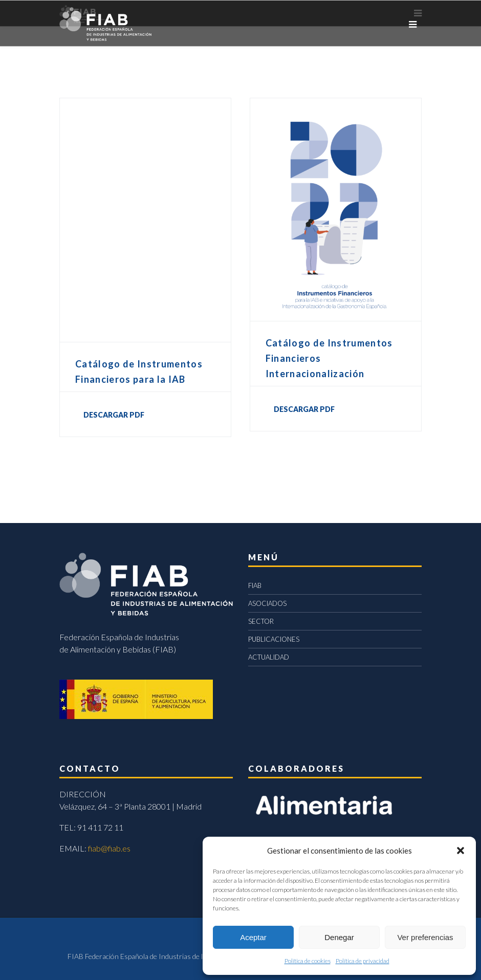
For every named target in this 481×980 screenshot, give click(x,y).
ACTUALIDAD (269, 657)
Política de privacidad (363, 961)
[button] (461, 851)
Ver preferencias (425, 937)
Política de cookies (308, 961)
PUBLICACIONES (274, 639)
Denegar (339, 937)
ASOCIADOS (267, 603)
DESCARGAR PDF (114, 415)
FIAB (255, 585)
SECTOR (261, 621)
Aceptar (253, 937)
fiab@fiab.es (109, 848)
